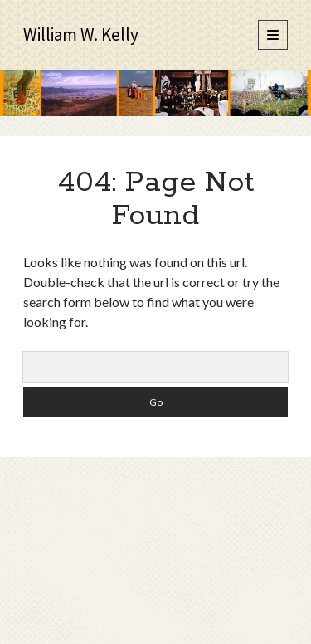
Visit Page (155, 93)
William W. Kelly (81, 34)
